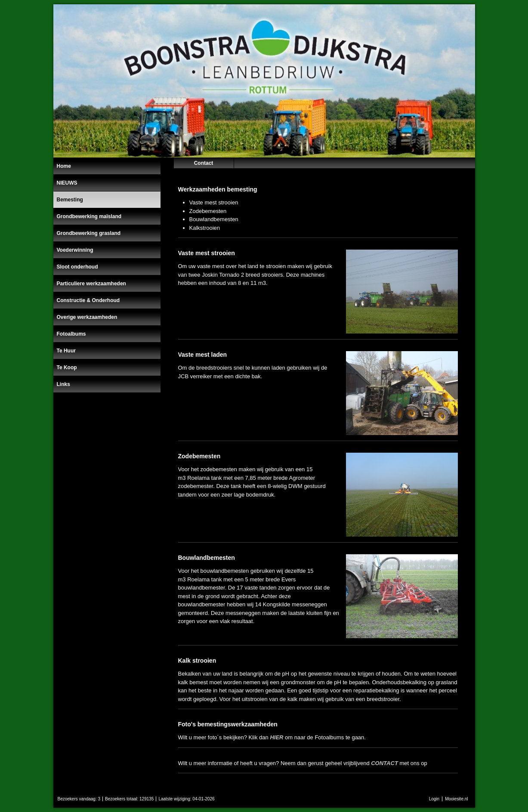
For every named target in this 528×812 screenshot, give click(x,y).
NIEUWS (67, 183)
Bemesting (70, 200)
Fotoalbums (71, 334)
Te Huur (66, 351)
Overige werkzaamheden (87, 317)
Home (64, 166)
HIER (276, 737)
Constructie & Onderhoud (88, 300)
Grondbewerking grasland (89, 233)
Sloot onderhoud (77, 267)
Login (434, 799)
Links (63, 384)
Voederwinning (75, 250)
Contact (204, 163)
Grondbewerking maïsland (89, 216)
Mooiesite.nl (456, 799)
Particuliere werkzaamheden (91, 284)
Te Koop (67, 367)
